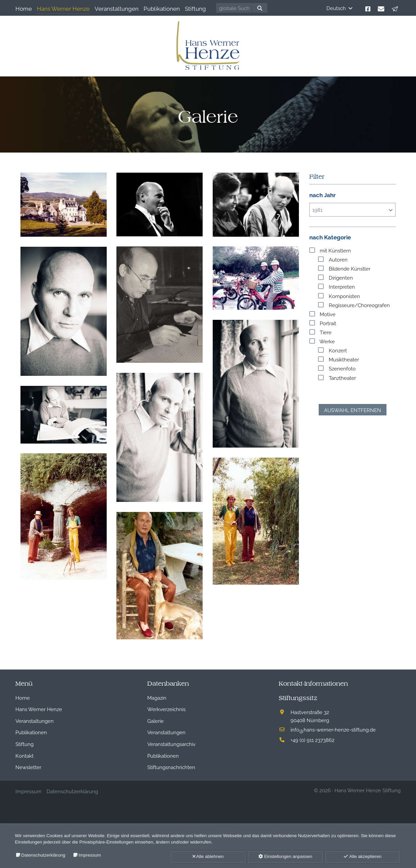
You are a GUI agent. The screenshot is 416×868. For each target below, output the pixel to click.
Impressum (90, 855)
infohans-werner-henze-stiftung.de (333, 729)
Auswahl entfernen (353, 410)
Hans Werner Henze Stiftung (368, 790)
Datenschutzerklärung (43, 855)
